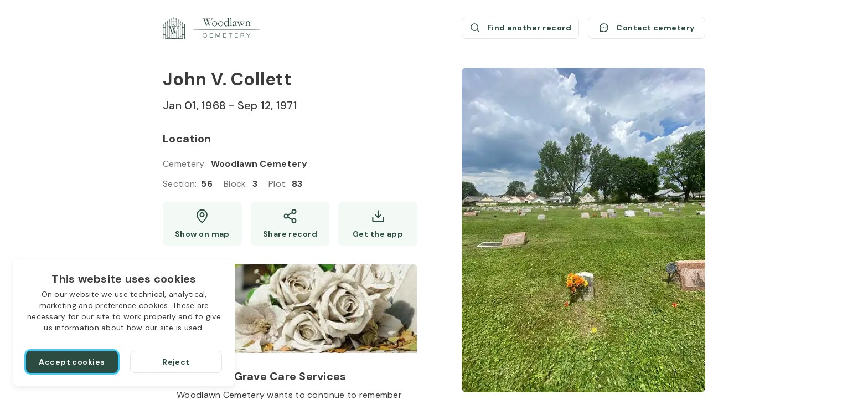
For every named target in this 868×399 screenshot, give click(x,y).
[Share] (290, 224)
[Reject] (176, 362)
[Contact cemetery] (647, 28)
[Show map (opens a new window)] (202, 224)
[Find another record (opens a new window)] (520, 28)
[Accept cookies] (72, 362)
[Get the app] (378, 224)
